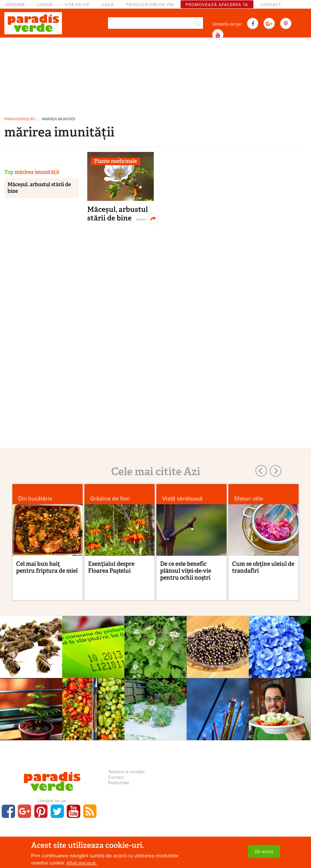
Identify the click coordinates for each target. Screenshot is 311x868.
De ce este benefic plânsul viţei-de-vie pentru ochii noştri (186, 571)
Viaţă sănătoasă (182, 499)
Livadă (45, 5)
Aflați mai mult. (82, 863)
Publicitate (119, 783)
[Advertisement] (155, 76)
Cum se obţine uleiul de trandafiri (263, 567)
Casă (108, 5)
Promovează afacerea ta (217, 5)
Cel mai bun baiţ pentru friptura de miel (47, 567)
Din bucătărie (35, 499)
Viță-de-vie (77, 5)
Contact (271, 5)
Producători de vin (150, 5)
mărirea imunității (59, 119)
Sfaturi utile (249, 499)
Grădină (15, 5)
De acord (264, 852)
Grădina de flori (110, 499)
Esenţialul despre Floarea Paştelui (111, 567)
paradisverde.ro (20, 119)
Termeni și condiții (126, 772)
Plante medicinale (115, 161)
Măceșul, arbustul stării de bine (118, 214)
